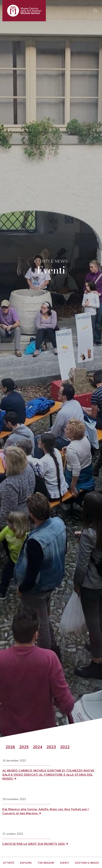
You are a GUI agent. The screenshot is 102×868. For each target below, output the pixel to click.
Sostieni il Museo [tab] (87, 863)
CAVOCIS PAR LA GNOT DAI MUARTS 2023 (35, 844)
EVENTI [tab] (65, 863)
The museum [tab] (46, 863)
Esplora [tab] (26, 863)
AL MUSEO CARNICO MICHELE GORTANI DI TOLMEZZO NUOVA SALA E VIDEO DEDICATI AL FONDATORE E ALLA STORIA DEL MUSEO (48, 775)
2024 (38, 747)
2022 (65, 747)
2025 (24, 747)
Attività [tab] (8, 863)
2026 (10, 747)
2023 (51, 747)
